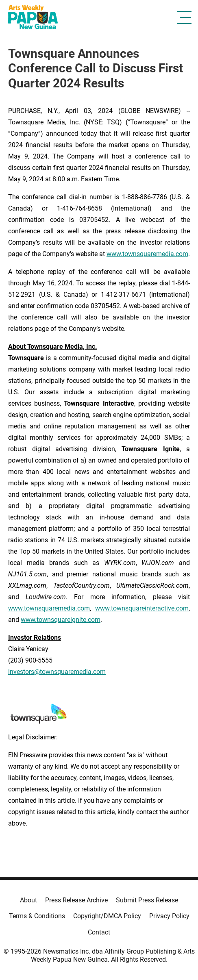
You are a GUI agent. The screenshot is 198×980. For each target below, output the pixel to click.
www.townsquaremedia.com (147, 254)
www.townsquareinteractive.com (142, 608)
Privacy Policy (169, 916)
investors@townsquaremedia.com (57, 672)
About (28, 900)
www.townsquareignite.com (61, 620)
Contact (99, 932)
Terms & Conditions (37, 916)
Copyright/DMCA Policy (107, 916)
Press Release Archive (76, 900)
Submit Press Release (147, 900)
